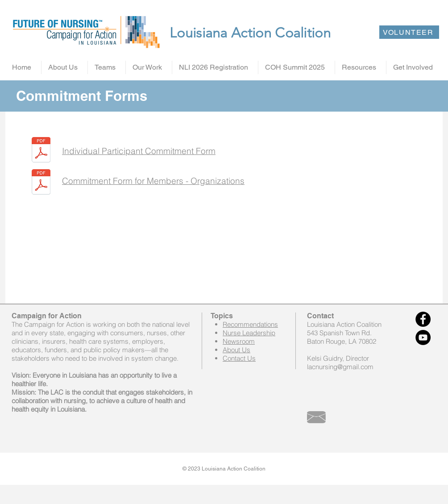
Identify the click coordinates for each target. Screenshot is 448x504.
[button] (64, 67)
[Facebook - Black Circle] (423, 319)
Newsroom (239, 341)
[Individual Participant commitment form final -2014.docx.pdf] (41, 151)
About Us (236, 350)
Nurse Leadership (249, 333)
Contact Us (239, 358)
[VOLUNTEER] (409, 32)
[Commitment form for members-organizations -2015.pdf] (41, 183)
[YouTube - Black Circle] (423, 337)
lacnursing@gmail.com (340, 367)
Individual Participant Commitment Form (139, 151)
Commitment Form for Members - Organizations (153, 181)
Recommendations (250, 324)
